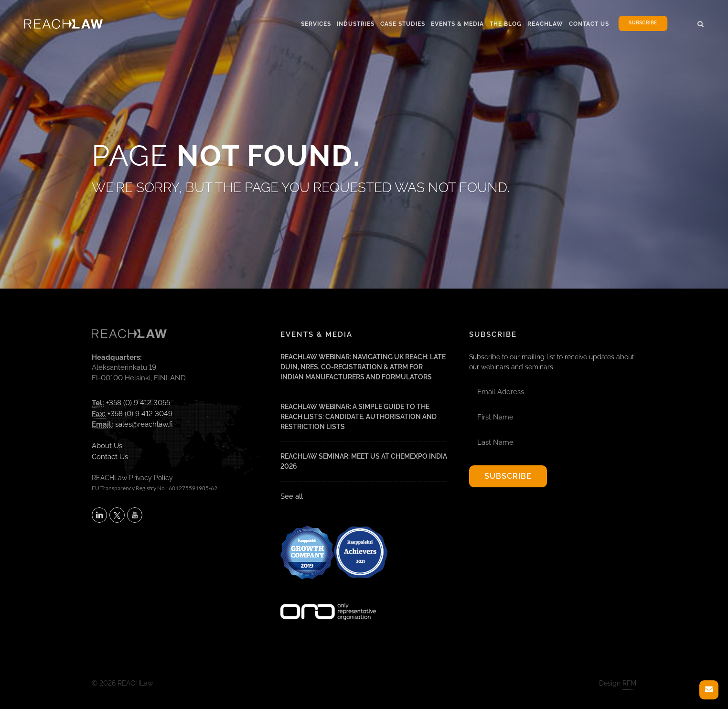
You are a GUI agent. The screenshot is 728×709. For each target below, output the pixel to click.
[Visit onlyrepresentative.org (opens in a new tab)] (328, 599)
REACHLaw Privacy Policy (132, 478)
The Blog (506, 24)
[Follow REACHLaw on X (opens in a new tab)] (117, 515)
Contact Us (589, 24)
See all (292, 496)
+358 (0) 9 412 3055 (138, 403)
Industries (356, 24)
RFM (629, 683)
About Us (107, 446)
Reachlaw (545, 24)
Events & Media (457, 24)
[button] (701, 22)
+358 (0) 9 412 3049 (140, 414)
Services (316, 24)
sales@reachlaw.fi (144, 424)
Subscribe (643, 23)
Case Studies (403, 24)
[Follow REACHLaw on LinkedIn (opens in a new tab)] (99, 515)
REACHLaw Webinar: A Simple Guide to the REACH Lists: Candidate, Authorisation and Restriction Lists (359, 417)
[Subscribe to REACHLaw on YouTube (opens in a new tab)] (135, 515)
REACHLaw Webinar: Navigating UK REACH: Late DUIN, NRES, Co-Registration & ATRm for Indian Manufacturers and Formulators (363, 367)
